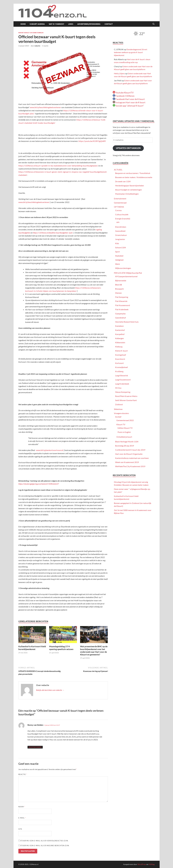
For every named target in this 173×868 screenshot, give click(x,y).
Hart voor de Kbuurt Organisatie (129, 454)
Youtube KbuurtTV (123, 93)
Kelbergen (119, 338)
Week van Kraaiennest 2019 (127, 462)
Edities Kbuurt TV (125, 428)
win (118, 222)
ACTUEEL (118, 170)
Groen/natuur (121, 235)
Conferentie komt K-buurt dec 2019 (130, 450)
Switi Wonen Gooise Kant (126, 400)
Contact (109, 24)
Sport (117, 252)
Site (20, 829)
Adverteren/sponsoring (89, 24)
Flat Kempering (122, 297)
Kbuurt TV (121, 424)
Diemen (118, 293)
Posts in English (124, 432)
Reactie (23, 774)
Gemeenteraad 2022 (125, 420)
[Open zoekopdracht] (154, 24)
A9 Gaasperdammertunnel (126, 276)
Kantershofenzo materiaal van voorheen (132, 458)
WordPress (142, 864)
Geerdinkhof (120, 318)
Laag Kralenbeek (122, 384)
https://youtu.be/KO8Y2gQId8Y (92, 141)
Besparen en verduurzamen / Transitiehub (133, 173)
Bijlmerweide (121, 280)
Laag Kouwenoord (123, 380)
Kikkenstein (120, 342)
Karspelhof (120, 334)
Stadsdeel (119, 256)
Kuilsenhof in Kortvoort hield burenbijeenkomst (32, 648)
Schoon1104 (120, 247)
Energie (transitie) (123, 219)
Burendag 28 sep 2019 (125, 446)
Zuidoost (119, 404)
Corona (118, 210)
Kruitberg (119, 371)
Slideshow (118, 409)
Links (71, 24)
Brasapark (119, 289)
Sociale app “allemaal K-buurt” (128, 106)
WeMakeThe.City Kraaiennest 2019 (130, 466)
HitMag (152, 864)
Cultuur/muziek (122, 214)
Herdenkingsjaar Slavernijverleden (130, 186)
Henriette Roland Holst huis (127, 322)
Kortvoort (119, 363)
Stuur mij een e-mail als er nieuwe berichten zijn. (45, 846)
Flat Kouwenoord (123, 305)
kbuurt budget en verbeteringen (31, 33)
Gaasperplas (120, 314)
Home (23, 24)
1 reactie (45, 46)
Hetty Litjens (119, 73)
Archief (118, 417)
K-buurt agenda (37, 24)
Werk (117, 264)
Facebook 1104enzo (124, 96)
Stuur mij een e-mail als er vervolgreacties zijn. (44, 841)
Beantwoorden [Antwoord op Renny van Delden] (35, 747)
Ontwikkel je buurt (124, 437)
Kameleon (119, 326)
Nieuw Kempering (123, 392)
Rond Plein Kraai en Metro (126, 396)
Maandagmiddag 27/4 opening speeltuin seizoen (61, 648)
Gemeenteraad (120, 203)
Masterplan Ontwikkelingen (127, 194)
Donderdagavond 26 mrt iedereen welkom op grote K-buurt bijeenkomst (131, 52)
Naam (22, 807)
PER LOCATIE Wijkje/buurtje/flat (128, 273)
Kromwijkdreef (121, 367)
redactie (37, 46)
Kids (117, 243)
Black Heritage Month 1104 (127, 442)
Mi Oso (118, 388)
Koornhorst (120, 359)
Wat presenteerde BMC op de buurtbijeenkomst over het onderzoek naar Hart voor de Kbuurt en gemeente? (94, 650)
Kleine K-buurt (121, 351)
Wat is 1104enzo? (56, 24)
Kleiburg (119, 347)
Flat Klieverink (121, 301)
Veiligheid (119, 260)
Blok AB (119, 285)
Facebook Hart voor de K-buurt (129, 99)
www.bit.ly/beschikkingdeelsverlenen (46, 107)
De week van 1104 (123, 181)
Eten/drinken (121, 227)
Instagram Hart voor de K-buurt (129, 102)
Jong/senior (120, 239)
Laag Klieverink (122, 375)
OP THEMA (119, 207)
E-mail (22, 818)
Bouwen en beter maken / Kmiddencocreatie (134, 177)
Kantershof (120, 330)
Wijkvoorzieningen (123, 268)
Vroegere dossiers (121, 413)
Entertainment (120, 199)
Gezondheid (120, 231)
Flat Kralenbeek (122, 309)
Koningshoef (121, 355)
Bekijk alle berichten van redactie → (50, 690)
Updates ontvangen (128, 148)
